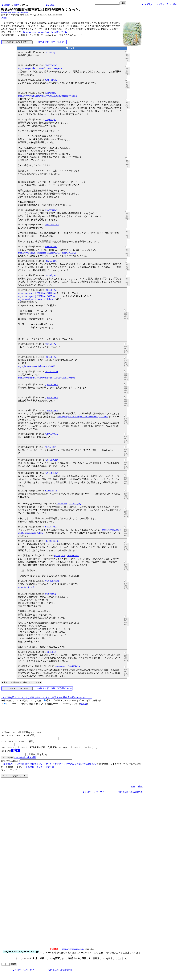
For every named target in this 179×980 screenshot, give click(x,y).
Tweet (4, 18)
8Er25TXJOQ (51, 65)
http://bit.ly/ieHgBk (26, 587)
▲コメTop (147, 4)
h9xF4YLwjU (51, 80)
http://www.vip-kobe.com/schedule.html (35, 299)
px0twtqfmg (50, 594)
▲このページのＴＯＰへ (94, 797)
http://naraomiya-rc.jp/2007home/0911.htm (37, 293)
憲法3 (17, 5)
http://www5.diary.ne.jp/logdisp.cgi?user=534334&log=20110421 (47, 253)
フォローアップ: (9, 775)
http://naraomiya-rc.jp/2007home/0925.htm (37, 296)
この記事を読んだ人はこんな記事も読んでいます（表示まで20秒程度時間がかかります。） (46, 697)
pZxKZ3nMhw (52, 372)
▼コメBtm (159, 4)
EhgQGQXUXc (52, 541)
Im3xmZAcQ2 (51, 460)
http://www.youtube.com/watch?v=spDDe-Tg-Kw (45, 32)
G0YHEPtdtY (74, 666)
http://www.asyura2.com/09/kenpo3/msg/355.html (15, 13)
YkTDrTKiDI (51, 527)
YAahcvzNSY (51, 491)
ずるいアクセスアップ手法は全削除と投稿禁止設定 (71, 769)
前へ (175, 4)
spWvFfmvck (73, 556)
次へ (169, 4)
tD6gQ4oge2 (51, 93)
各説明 (83, 704)
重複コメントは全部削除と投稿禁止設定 (23, 769)
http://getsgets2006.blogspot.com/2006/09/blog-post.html (83, 417)
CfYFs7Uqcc (51, 52)
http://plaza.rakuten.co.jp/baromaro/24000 (36, 366)
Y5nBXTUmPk (52, 210)
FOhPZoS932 (51, 247)
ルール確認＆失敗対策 (25, 762)
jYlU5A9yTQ (75, 504)
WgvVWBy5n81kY (60, 556)
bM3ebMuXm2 (52, 225)
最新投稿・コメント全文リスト (41, 772)
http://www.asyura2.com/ (73, 954)
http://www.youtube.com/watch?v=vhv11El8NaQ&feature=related (47, 96)
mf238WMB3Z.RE (62, 504)
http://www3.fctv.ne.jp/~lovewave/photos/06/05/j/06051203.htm (46, 378)
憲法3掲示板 (136, 797)
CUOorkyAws (51, 275)
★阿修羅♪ (6, 5)
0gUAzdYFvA (51, 384)
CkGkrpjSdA (51, 447)
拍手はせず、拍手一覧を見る (52, 42)
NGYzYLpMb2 (52, 581)
